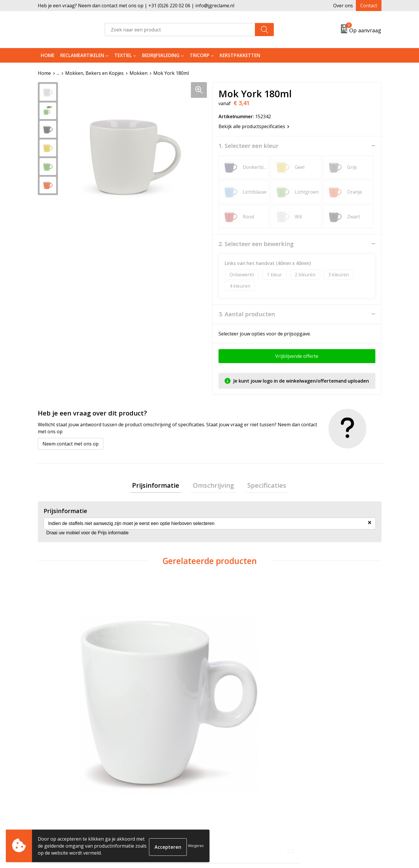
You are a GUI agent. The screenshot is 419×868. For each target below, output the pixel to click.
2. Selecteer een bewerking (256, 244)
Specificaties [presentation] (262, 486)
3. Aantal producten (247, 314)
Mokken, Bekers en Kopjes (94, 73)
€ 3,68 (231, 676)
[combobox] (180, 30)
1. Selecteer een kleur (248, 146)
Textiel (123, 55)
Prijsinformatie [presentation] (161, 486)
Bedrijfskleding (161, 55)
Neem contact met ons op (71, 443)
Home (48, 55)
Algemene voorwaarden (328, 766)
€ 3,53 (316, 676)
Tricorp (200, 55)
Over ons (343, 6)
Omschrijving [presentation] (213, 486)
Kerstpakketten (240, 55)
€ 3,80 (59, 676)
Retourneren (231, 775)
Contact (369, 6)
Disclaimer (313, 792)
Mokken (139, 73)
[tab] (161, 486)
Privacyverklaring (321, 784)
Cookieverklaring (321, 775)
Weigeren (196, 846)
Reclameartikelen (82, 55)
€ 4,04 (145, 676)
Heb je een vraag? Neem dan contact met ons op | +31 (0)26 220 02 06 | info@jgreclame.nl (136, 6)
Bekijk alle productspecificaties (254, 126)
